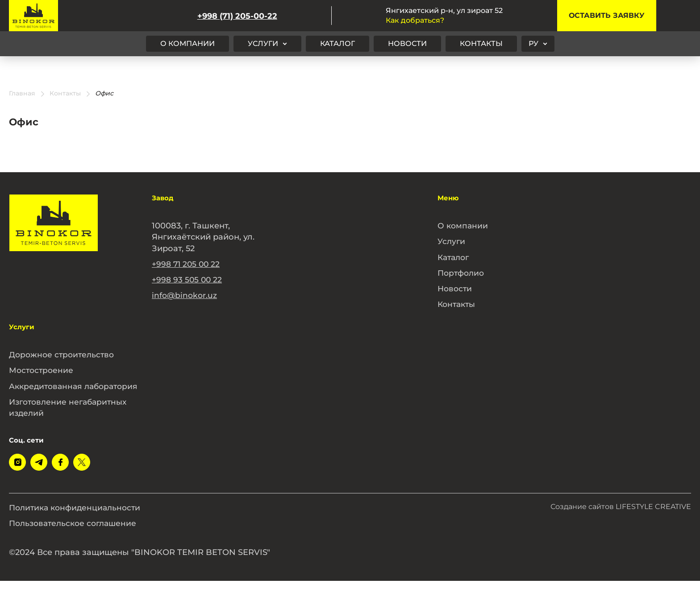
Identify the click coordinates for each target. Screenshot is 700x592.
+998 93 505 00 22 (188, 280)
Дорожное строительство (63, 355)
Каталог (337, 43)
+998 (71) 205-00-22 (237, 16)
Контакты (481, 43)
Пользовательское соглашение (76, 534)
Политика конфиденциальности (77, 519)
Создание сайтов (621, 518)
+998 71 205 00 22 (187, 264)
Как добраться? (415, 20)
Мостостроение (42, 370)
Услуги (263, 43)
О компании (187, 43)
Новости (407, 43)
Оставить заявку (607, 15)
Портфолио (462, 273)
